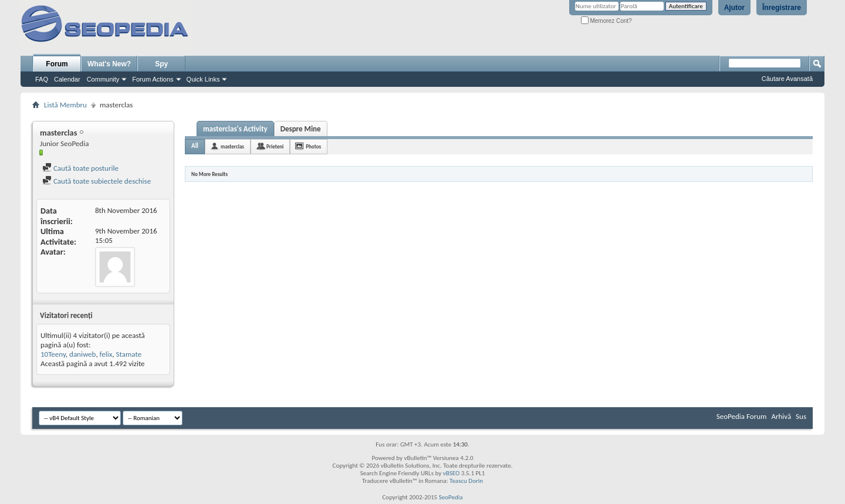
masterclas (232, 146)
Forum (57, 64)
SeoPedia (451, 497)
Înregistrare (782, 8)
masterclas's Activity (235, 129)
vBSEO (452, 473)
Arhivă (781, 416)
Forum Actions (153, 79)
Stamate (129, 354)
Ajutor (734, 8)
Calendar (67, 79)
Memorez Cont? (606, 21)
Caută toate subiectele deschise (97, 181)
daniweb (82, 354)
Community (103, 79)
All (195, 146)
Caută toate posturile (80, 168)
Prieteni (275, 146)
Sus (801, 416)
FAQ (42, 79)
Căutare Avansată (787, 79)
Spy (161, 64)
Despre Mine (301, 129)
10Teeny (53, 354)
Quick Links (203, 79)
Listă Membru (65, 105)
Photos (313, 146)
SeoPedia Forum (742, 416)
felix (106, 354)
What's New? (109, 64)
